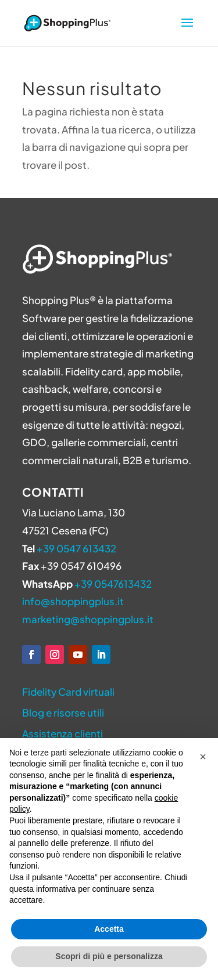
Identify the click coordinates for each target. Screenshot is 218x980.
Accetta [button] (109, 929)
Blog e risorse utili (63, 713)
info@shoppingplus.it (73, 601)
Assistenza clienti (62, 733)
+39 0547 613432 (76, 548)
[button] (203, 757)
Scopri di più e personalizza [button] (109, 956)
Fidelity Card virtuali (68, 692)
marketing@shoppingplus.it (88, 619)
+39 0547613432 (113, 584)
